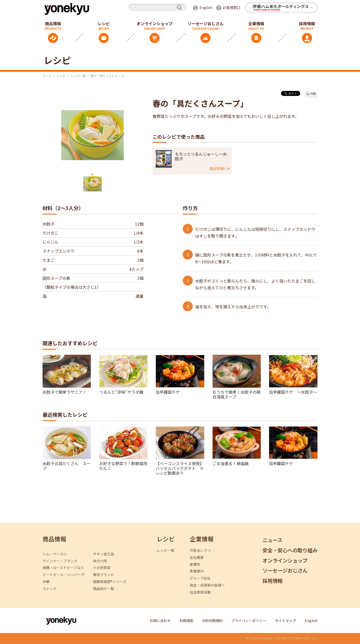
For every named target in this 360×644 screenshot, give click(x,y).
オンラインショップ (154, 23)
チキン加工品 (103, 554)
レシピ (104, 23)
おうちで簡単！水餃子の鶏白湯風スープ (236, 394)
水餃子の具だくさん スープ (66, 466)
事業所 (195, 564)
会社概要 (197, 557)
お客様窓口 (231, 7)
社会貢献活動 (200, 592)
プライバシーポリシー (249, 621)
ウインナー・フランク (60, 561)
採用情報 (307, 23)
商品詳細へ (218, 168)
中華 (46, 582)
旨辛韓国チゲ (168, 392)
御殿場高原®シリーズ (110, 582)
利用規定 (186, 621)
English (206, 7)
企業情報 (256, 23)
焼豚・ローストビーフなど (63, 568)
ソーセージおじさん (205, 23)
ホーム (47, 76)
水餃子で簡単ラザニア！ (64, 392)
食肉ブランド (103, 575)
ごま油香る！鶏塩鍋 (230, 463)
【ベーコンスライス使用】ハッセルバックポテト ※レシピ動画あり (180, 468)
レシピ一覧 (78, 76)
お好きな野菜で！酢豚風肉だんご (123, 466)
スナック (49, 589)
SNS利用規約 (212, 621)
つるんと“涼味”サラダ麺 (121, 392)
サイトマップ (285, 621)
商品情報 (53, 23)
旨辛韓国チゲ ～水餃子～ (293, 392)
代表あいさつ (200, 550)
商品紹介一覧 (103, 589)
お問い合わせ (160, 621)
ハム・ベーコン (55, 554)
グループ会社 (200, 578)
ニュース (272, 540)
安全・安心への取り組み (290, 550)
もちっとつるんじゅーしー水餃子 (201, 156)
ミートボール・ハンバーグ (63, 575)
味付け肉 (100, 561)
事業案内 (197, 571)
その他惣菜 (102, 568)
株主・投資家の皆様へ (207, 585)
